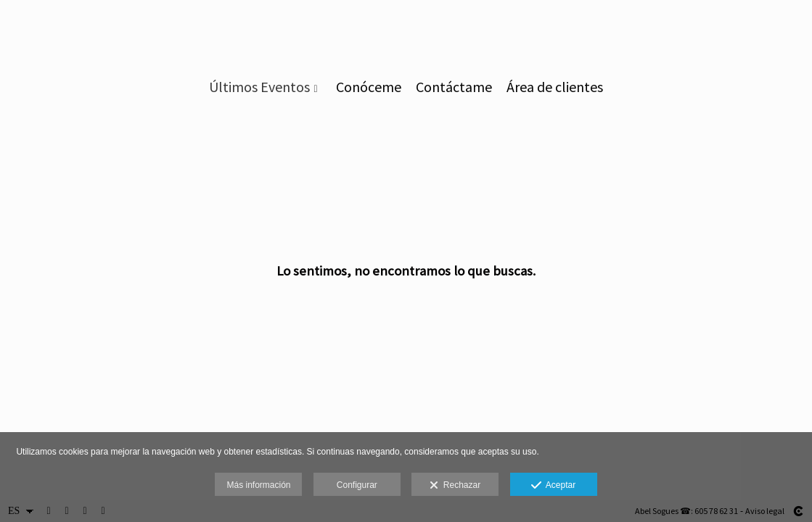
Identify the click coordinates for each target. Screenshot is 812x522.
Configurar (357, 485)
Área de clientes (555, 87)
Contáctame (454, 87)
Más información (258, 485)
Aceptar (553, 486)
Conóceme (369, 87)
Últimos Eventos (259, 87)
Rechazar (455, 486)
